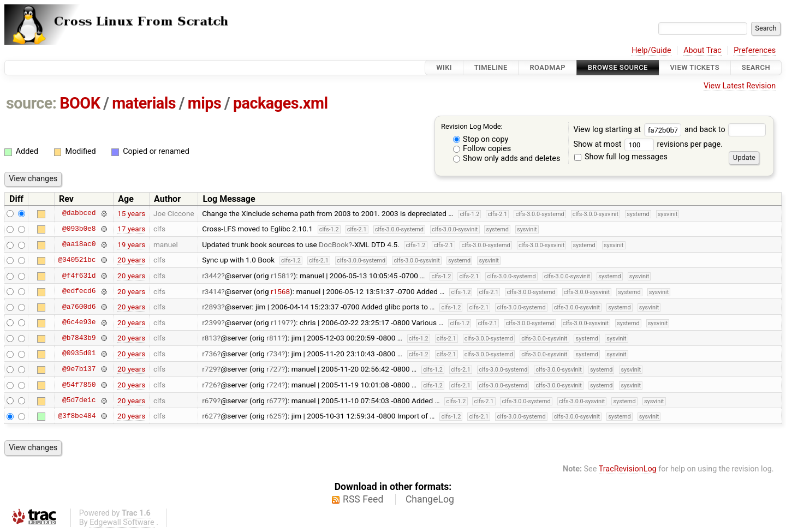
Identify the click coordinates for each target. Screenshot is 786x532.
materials (144, 103)
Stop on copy (481, 139)
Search (756, 67)
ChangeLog (430, 499)
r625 (274, 416)
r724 (274, 385)
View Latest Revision (740, 86)
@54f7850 (79, 385)
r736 (210, 354)
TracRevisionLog (628, 469)
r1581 (280, 276)
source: (31, 103)
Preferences (755, 50)
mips (204, 103)
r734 (274, 354)
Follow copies (482, 149)
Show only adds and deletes (507, 159)
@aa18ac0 (79, 244)
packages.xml (281, 103)
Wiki (444, 67)
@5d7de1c (79, 401)
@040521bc (77, 260)
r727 (274, 369)
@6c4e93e (79, 322)
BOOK (80, 103)
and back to (725, 130)
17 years (131, 229)
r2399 (212, 322)
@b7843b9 (79, 338)
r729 (210, 369)
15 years (131, 213)
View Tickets (695, 67)
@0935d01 (79, 354)
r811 (274, 338)
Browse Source (618, 67)
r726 (210, 385)
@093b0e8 (79, 229)
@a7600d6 (79, 307)
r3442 (212, 276)
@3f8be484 (77, 416)
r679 (210, 401)
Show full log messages (621, 157)
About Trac (702, 50)
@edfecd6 (79, 291)
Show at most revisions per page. (648, 144)
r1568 (280, 291)
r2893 (212, 307)
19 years (131, 244)
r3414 (212, 291)
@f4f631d (79, 276)
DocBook (334, 244)
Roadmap (547, 67)
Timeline (491, 67)
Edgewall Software (122, 522)
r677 (274, 401)
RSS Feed (363, 499)
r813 (210, 338)
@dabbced (79, 213)
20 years (131, 260)
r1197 (280, 322)
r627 (210, 416)
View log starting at (629, 130)
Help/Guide (651, 50)
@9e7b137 (79, 369)
